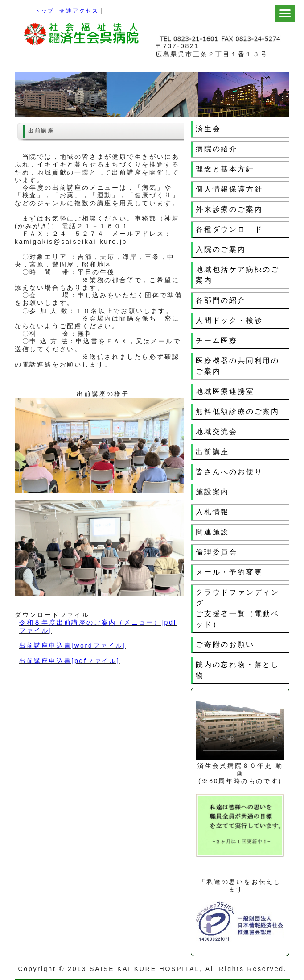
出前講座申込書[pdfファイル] (70, 661)
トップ (45, 11)
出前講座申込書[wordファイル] (73, 646)
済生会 (208, 129)
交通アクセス (79, 11)
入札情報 (212, 512)
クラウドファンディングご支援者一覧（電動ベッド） (238, 608)
